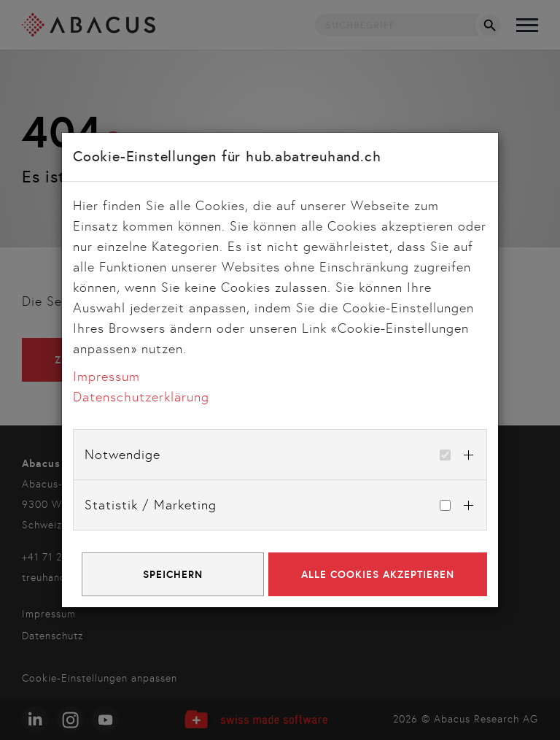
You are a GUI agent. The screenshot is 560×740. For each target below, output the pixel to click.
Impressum (106, 377)
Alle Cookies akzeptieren (378, 574)
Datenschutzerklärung (141, 397)
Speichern (173, 574)
